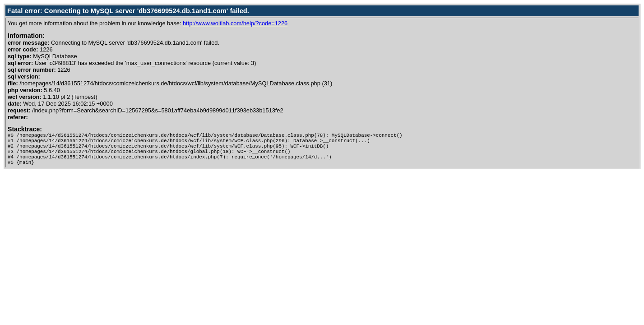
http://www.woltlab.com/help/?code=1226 (235, 23)
